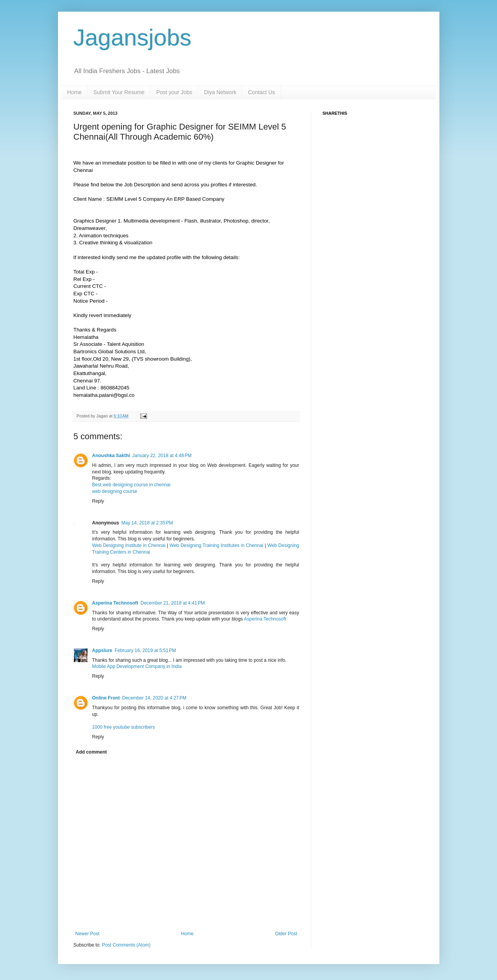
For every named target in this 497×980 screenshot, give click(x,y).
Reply (98, 501)
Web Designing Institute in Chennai (129, 545)
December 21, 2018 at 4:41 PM (173, 603)
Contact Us (261, 92)
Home (75, 92)
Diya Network (220, 92)
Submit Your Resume (119, 92)
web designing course (115, 491)
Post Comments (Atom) (126, 945)
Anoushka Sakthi (111, 456)
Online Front (106, 698)
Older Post (286, 934)
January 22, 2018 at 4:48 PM (162, 456)
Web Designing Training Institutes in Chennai (217, 545)
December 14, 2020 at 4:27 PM (154, 698)
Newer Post (88, 934)
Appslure (102, 650)
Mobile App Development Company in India (137, 666)
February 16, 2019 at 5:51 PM (146, 650)
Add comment (91, 752)
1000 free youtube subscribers (124, 727)
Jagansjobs (133, 38)
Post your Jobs (174, 92)
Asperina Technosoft (115, 603)
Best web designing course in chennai (131, 485)
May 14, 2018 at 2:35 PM (147, 523)
